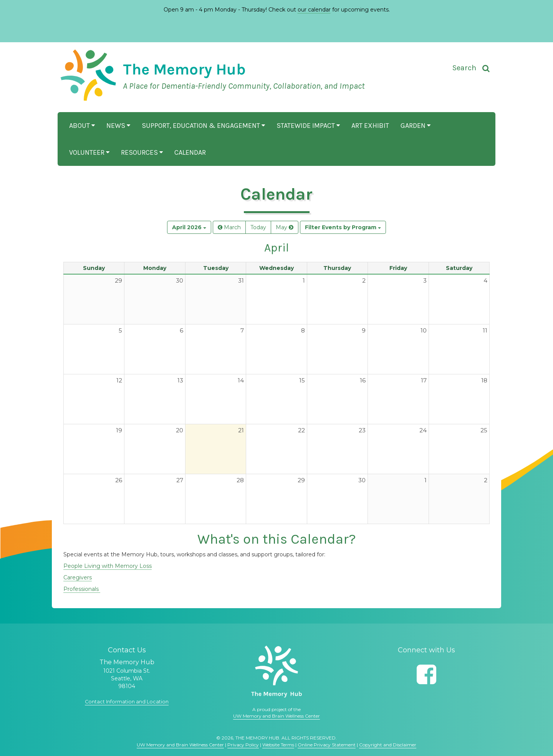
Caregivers (78, 577)
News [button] (118, 126)
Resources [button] (142, 152)
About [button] (82, 126)
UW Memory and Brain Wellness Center (276, 716)
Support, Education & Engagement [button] (203, 126)
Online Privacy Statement (327, 745)
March (229, 227)
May (285, 227)
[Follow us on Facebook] (426, 674)
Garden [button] (416, 126)
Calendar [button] (190, 152)
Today (258, 227)
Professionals (82, 589)
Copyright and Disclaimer (388, 745)
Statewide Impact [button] (308, 126)
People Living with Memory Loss (108, 566)
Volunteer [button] (89, 152)
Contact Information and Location (127, 701)
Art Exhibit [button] (370, 126)
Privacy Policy (243, 745)
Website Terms (278, 745)
